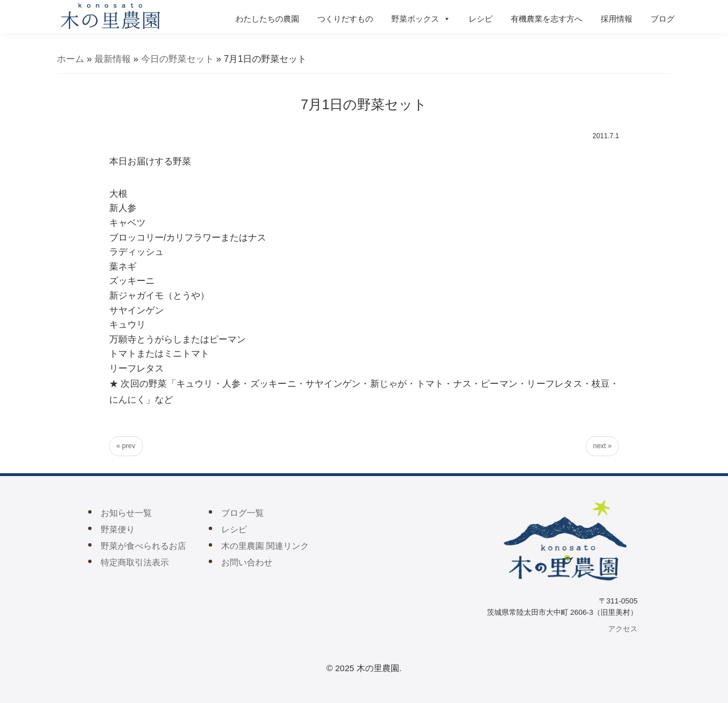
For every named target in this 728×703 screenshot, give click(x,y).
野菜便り (118, 529)
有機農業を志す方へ (547, 19)
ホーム (71, 59)
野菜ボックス (421, 19)
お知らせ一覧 (126, 513)
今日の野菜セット (177, 59)
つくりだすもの (345, 19)
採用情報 (617, 19)
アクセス (623, 629)
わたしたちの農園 (267, 19)
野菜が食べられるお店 (143, 546)
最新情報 (113, 59)
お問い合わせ (247, 562)
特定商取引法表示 (135, 562)
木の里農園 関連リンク (265, 546)
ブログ (663, 19)
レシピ (481, 19)
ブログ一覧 (243, 513)
